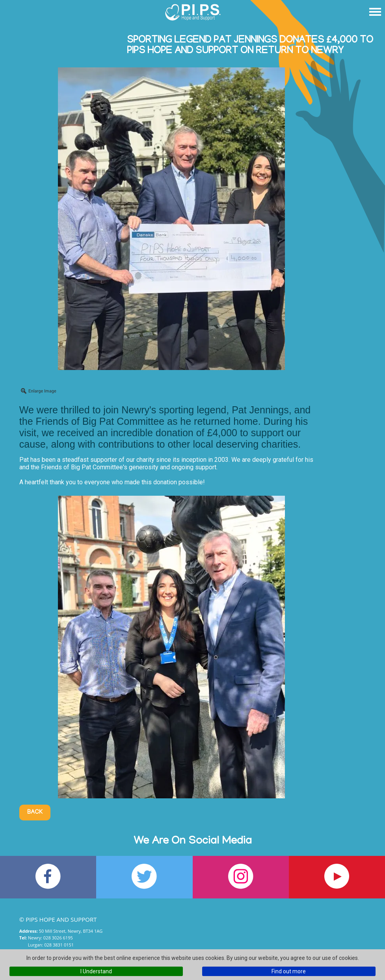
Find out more (289, 971)
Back (35, 813)
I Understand (96, 971)
